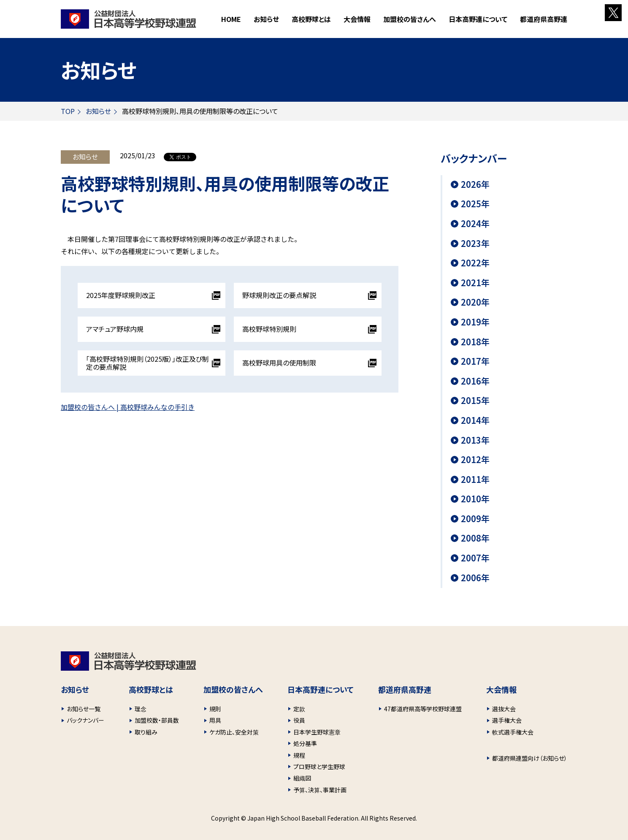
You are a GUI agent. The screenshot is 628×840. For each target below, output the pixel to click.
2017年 (475, 361)
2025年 (475, 204)
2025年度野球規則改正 (121, 295)
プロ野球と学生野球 (319, 767)
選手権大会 (507, 720)
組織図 (302, 778)
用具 (215, 720)
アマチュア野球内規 (115, 329)
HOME (231, 19)
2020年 (475, 302)
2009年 (475, 519)
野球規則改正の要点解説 (279, 295)
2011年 (475, 480)
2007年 (475, 558)
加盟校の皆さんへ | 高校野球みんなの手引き (128, 407)
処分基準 (305, 743)
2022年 (475, 263)
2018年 (475, 342)
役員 (299, 720)
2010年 (475, 499)
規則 (215, 709)
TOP (68, 111)
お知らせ (266, 19)
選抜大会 (504, 709)
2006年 (475, 578)
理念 (141, 709)
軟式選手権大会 (513, 732)
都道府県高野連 (544, 19)
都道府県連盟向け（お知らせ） (530, 758)
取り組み (146, 732)
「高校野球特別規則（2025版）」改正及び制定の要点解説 (148, 363)
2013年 (475, 440)
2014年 (475, 420)
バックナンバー (85, 720)
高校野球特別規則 (269, 329)
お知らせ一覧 (84, 709)
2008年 (475, 538)
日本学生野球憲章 (317, 732)
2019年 (475, 322)
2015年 (475, 401)
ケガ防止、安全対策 (234, 732)
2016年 (475, 381)
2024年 (475, 224)
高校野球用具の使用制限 (279, 363)
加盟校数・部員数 (157, 720)
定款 (299, 709)
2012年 (475, 460)
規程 (299, 755)
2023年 (475, 244)
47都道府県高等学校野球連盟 (423, 709)
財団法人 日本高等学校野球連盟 (129, 19)
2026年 (475, 184)
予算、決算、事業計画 (320, 790)
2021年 (475, 283)
